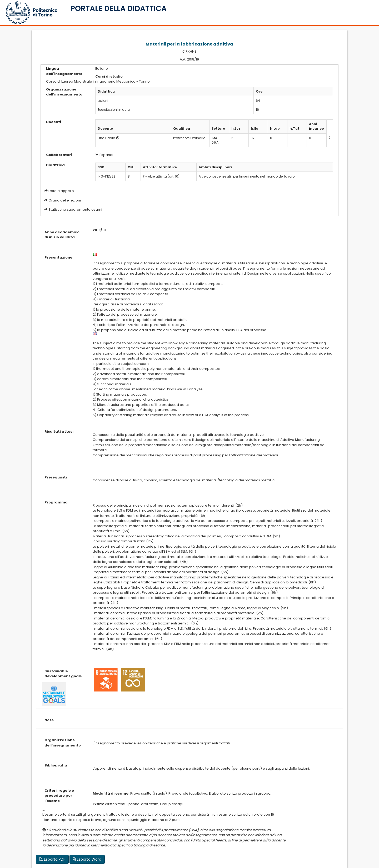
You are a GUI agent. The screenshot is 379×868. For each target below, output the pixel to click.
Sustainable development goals (63, 674)
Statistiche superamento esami (75, 210)
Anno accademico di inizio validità (62, 235)
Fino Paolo (106, 138)
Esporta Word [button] (87, 859)
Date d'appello (61, 191)
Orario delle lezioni (65, 200)
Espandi (104, 155)
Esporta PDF (52, 859)
